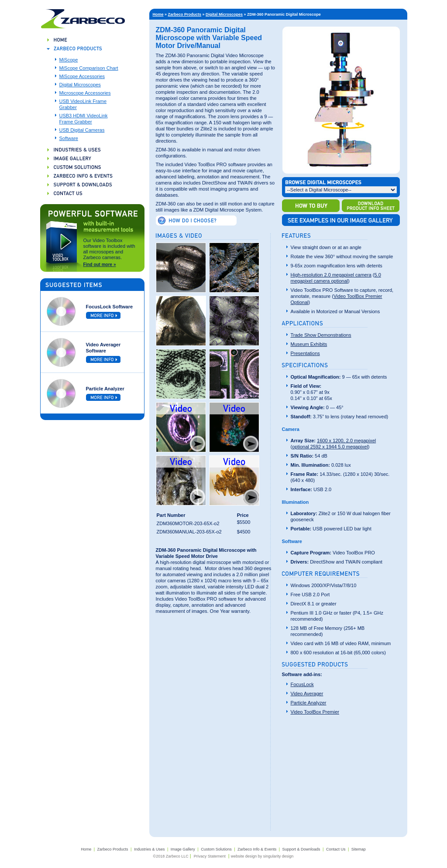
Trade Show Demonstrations (321, 335)
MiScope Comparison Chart (89, 68)
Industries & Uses (150, 849)
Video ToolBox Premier (315, 712)
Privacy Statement (210, 856)
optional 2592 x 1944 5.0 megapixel (330, 447)
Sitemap (359, 849)
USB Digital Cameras (82, 130)
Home (158, 14)
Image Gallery (183, 849)
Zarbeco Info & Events (257, 849)
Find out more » (100, 265)
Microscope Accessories (85, 93)
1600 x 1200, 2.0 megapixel (346, 441)
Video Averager (307, 694)
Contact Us (336, 849)
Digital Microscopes (80, 85)
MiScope (69, 60)
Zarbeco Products (185, 14)
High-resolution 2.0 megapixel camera (331, 275)
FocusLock (302, 684)
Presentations (305, 353)
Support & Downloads (301, 849)
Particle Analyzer (309, 703)
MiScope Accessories (82, 76)
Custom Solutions (216, 849)
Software (69, 138)
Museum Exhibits (309, 344)
